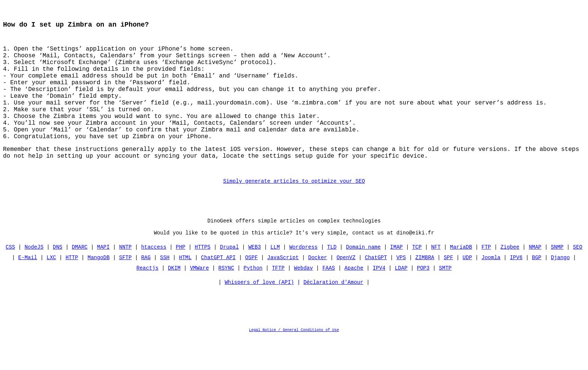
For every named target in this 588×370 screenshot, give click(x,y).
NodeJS (34, 279)
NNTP (126, 279)
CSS (10, 279)
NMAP (535, 279)
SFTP (126, 290)
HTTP (72, 290)
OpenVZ (346, 290)
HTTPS (202, 279)
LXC (52, 290)
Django (560, 290)
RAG (146, 290)
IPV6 (516, 290)
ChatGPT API (218, 290)
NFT (436, 279)
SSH (165, 290)
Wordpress (303, 279)
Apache (354, 300)
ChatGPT (376, 290)
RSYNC (226, 300)
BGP (536, 290)
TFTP (278, 300)
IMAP (396, 279)
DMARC (80, 279)
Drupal (229, 279)
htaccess (154, 279)
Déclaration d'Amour (333, 316)
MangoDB (99, 290)
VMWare (199, 300)
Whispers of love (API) (259, 316)
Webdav (303, 300)
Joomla (491, 290)
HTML (185, 290)
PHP (181, 279)
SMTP (445, 300)
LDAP (401, 300)
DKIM (174, 300)
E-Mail (28, 290)
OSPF (252, 290)
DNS (58, 279)
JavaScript (283, 290)
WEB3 (255, 279)
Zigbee (510, 279)
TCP (417, 279)
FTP (486, 279)
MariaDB (461, 279)
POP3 (423, 300)
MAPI (103, 279)
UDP (467, 290)
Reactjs (148, 300)
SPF (448, 290)
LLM (275, 279)
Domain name (363, 279)
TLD (332, 279)
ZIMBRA (424, 290)
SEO (578, 279)
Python (253, 300)
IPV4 (379, 300)
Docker (318, 290)
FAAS (329, 300)
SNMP (557, 279)
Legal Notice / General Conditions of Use (294, 364)
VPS (401, 290)
